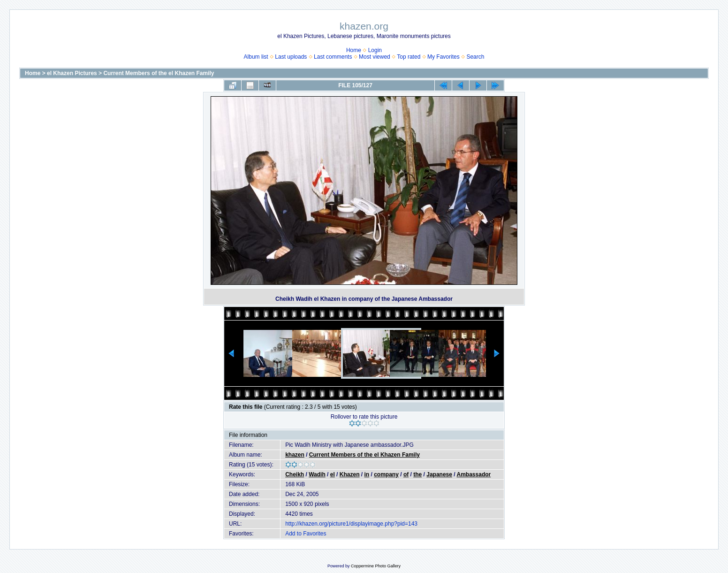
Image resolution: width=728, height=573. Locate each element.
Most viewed (375, 57)
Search (475, 57)
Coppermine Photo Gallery (376, 566)
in (367, 474)
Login (375, 50)
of (406, 474)
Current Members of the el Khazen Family (159, 73)
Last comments (333, 57)
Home (354, 50)
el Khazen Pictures (72, 73)
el (333, 474)
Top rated (409, 57)
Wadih (317, 474)
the (417, 474)
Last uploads (291, 57)
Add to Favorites (306, 534)
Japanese (439, 474)
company (386, 474)
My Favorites (444, 57)
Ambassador (474, 474)
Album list (256, 57)
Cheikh (295, 474)
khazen (295, 455)
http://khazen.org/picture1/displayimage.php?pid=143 (351, 524)
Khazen (350, 474)
